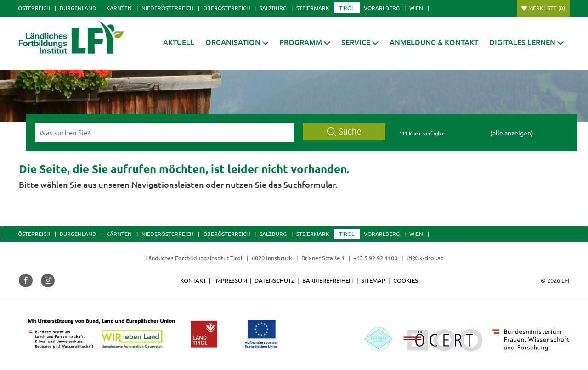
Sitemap (373, 280)
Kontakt (193, 280)
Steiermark (313, 8)
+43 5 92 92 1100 (375, 258)
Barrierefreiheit (328, 280)
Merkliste (547, 8)
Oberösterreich (226, 8)
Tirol (347, 8)
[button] (305, 42)
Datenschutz (274, 280)
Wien (416, 8)
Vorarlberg (382, 8)
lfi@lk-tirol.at (425, 258)
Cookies (406, 280)
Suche (344, 132)
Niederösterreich (167, 8)
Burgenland (78, 8)
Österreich (34, 8)
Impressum (231, 280)
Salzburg (273, 8)
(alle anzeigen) (512, 133)
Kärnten (119, 8)
